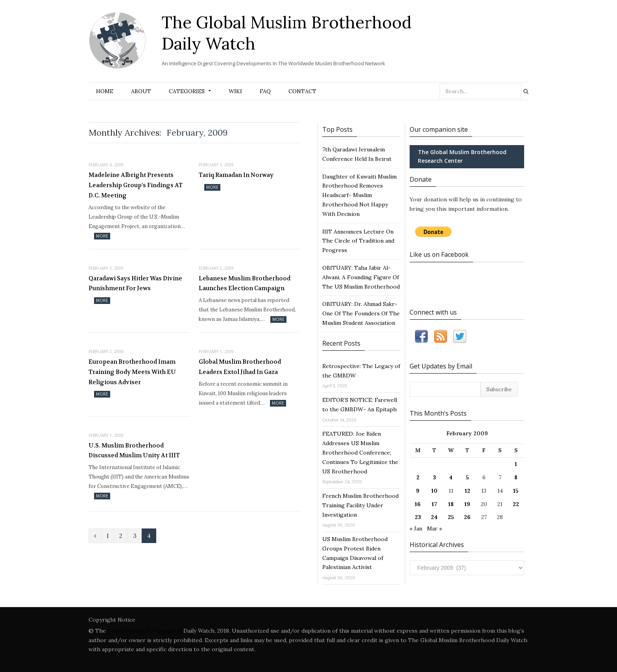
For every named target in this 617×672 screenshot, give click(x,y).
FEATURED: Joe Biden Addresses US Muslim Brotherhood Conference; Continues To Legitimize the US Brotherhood (360, 452)
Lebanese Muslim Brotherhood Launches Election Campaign (245, 284)
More (102, 236)
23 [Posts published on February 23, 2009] (418, 517)
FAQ (265, 91)
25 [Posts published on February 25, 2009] (451, 517)
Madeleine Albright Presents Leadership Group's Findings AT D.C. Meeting (136, 185)
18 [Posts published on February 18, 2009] (451, 504)
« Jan (416, 528)
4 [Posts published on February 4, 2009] (451, 477)
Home (105, 91)
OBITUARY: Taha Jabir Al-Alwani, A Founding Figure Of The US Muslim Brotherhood (361, 277)
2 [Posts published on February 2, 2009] (418, 477)
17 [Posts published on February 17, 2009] (434, 504)
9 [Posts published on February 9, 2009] (418, 490)
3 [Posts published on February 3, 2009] (434, 477)
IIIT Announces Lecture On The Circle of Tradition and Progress (358, 241)
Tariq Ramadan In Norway (236, 175)
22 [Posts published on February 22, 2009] (516, 504)
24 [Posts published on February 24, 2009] (434, 517)
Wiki (235, 91)
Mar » (434, 528)
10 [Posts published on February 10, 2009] (434, 490)
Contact (302, 91)
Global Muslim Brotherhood (145, 631)
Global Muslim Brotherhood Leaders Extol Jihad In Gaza (240, 367)
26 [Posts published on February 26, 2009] (467, 517)
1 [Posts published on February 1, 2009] (516, 464)
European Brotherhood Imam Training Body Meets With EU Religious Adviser (132, 372)
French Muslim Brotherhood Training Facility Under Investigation (360, 505)
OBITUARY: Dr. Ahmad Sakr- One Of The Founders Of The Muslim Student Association (361, 313)
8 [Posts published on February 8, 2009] (516, 477)
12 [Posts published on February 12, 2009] (467, 490)
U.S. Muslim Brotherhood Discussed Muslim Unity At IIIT (134, 451)
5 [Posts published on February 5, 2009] (467, 477)
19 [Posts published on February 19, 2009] (467, 504)
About (141, 91)
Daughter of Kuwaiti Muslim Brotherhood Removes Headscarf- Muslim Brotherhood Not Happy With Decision (359, 195)
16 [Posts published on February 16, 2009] (418, 504)
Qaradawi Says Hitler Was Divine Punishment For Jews (135, 284)
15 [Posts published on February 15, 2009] (516, 490)
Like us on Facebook (440, 254)
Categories (187, 91)
